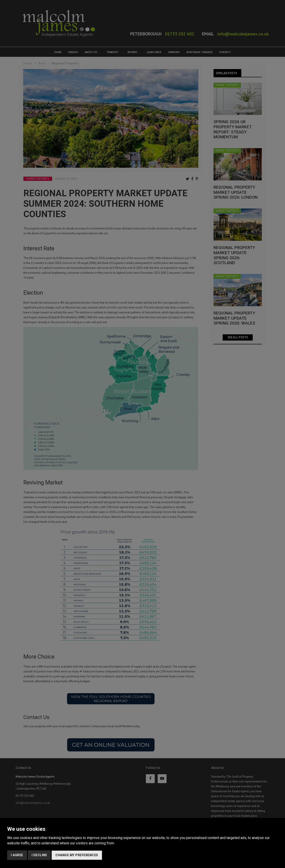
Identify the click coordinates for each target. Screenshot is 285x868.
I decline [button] (39, 855)
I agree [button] (17, 855)
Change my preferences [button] (77, 855)
